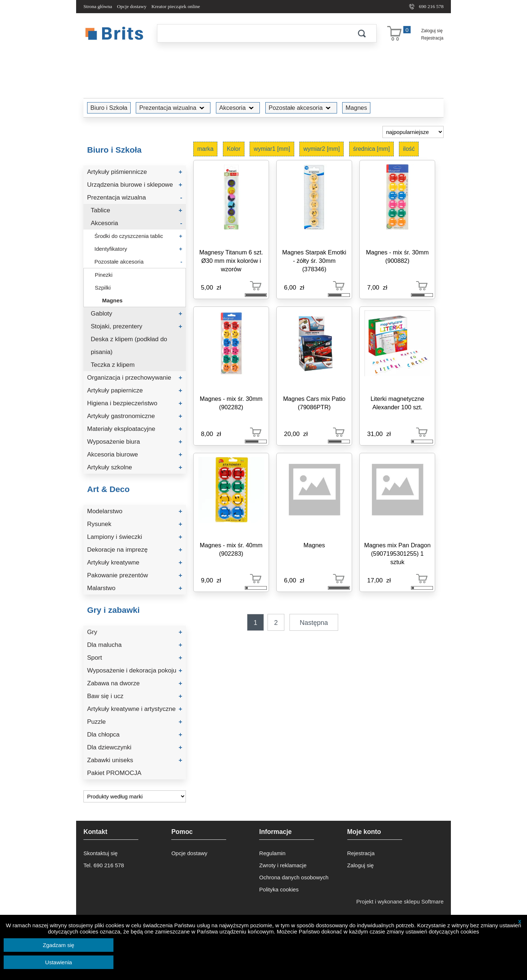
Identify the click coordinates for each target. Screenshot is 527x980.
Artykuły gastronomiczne (135, 416)
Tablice (137, 210)
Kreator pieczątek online (176, 6)
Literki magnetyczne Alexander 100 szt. (397, 403)
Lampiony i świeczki (135, 537)
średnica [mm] (371, 149)
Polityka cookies (279, 889)
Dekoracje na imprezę (135, 550)
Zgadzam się (59, 945)
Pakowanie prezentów (135, 575)
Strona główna (98, 6)
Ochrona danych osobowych (294, 877)
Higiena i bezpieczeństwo (135, 403)
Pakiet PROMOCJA (114, 773)
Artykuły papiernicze (135, 390)
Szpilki (103, 288)
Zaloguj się (432, 31)
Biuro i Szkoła (109, 108)
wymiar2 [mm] (322, 149)
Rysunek (135, 524)
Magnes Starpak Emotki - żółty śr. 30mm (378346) (314, 261)
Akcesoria (238, 108)
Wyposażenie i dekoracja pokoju (135, 670)
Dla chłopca (135, 735)
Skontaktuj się (100, 853)
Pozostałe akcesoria (301, 108)
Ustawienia (58, 962)
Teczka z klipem (113, 365)
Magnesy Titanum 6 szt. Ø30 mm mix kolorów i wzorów (231, 261)
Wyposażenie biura (135, 442)
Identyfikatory (138, 249)
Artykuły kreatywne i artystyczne (135, 709)
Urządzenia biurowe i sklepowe (135, 185)
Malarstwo (135, 588)
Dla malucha (135, 645)
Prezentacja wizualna (173, 108)
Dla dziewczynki (135, 747)
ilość (409, 149)
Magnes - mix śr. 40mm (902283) (231, 549)
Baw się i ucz (135, 696)
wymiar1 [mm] (272, 149)
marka (205, 149)
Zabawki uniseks (135, 760)
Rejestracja (432, 38)
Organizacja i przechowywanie (135, 378)
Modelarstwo (135, 511)
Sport (135, 658)
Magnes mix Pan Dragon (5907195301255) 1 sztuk (397, 554)
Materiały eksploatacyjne (135, 429)
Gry (135, 632)
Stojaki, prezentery (137, 326)
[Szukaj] (252, 33)
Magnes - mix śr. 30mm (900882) (397, 256)
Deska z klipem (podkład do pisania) (129, 346)
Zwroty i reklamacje (283, 865)
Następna (314, 623)
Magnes (356, 108)
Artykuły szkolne (135, 467)
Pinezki (104, 275)
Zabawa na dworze (135, 683)
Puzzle (135, 722)
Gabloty (137, 314)
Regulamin (272, 853)
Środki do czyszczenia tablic (138, 236)
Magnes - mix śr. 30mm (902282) (231, 403)
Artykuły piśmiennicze (135, 172)
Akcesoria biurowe (135, 454)
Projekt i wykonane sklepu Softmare (400, 901)
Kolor (234, 149)
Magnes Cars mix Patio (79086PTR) (314, 403)
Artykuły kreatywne (135, 562)
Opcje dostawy (132, 6)
